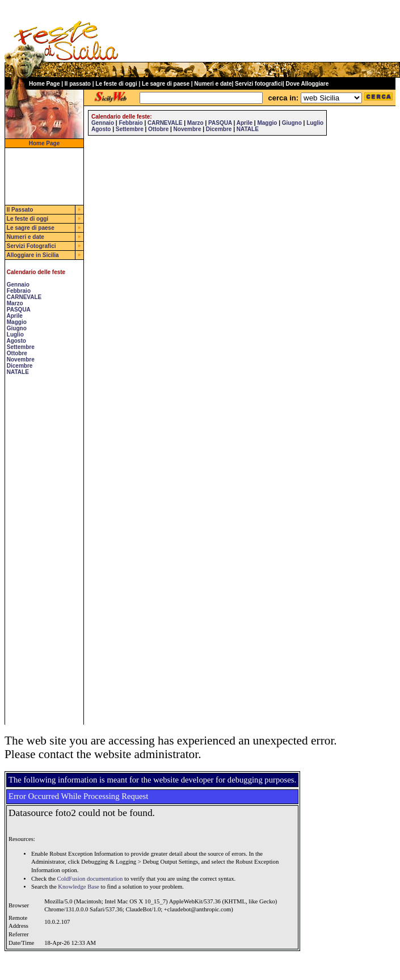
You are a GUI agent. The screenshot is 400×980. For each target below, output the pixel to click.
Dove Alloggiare (308, 84)
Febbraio (19, 291)
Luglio (15, 335)
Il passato (78, 84)
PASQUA (19, 310)
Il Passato (20, 210)
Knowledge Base (79, 887)
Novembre (21, 359)
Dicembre (20, 366)
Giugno (17, 328)
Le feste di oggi (116, 84)
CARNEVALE (24, 297)
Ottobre (17, 353)
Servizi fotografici (259, 84)
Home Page (44, 84)
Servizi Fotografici (31, 246)
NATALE (18, 372)
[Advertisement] (39, 554)
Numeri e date (213, 84)
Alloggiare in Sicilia (32, 255)
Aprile (14, 316)
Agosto (16, 341)
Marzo (15, 303)
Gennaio (18, 285)
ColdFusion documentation (90, 879)
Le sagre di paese (166, 84)
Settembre (21, 347)
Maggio (17, 322)
